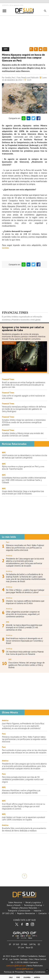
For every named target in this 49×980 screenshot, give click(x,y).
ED (39, 944)
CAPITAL (33, 944)
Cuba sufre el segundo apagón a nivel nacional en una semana (24, 397)
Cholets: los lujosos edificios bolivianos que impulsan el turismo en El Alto (25, 602)
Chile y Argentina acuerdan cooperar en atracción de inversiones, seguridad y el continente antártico (23, 614)
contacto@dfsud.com (16, 965)
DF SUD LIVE (8, 913)
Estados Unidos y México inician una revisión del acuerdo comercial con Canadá (23, 434)
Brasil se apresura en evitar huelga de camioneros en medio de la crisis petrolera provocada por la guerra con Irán (24, 385)
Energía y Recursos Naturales (24, 908)
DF (10, 944)
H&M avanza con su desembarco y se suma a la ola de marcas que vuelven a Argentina (24, 456)
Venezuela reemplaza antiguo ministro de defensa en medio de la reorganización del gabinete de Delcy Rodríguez (24, 409)
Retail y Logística (33, 902)
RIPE (4, 453)
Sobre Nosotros (15, 902)
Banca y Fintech (14, 905)
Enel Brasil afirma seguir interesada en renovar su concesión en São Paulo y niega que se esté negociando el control (24, 806)
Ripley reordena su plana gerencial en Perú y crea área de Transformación (23, 468)
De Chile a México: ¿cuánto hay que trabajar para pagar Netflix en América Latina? (25, 591)
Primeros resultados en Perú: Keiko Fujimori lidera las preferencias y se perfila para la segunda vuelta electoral (25, 548)
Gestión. (6, 248)
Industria (37, 911)
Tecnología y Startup (33, 905)
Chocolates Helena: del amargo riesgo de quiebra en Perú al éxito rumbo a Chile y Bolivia (26, 665)
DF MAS (24, 944)
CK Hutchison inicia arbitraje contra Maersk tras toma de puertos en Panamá (25, 653)
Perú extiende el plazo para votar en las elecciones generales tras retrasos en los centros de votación (24, 751)
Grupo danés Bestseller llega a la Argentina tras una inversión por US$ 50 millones (23, 492)
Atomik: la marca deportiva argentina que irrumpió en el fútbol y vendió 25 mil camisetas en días (24, 627)
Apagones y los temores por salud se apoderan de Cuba (23, 329)
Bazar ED (29, 948)
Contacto (43, 913)
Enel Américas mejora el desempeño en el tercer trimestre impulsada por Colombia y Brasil (24, 641)
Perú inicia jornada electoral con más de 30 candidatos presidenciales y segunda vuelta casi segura (23, 779)
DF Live (21, 948)
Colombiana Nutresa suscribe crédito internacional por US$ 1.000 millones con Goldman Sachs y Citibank (24, 480)
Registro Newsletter (26, 913)
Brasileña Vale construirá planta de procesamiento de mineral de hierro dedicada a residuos (24, 829)
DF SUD (16, 944)
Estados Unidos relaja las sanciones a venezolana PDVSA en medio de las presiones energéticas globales (24, 422)
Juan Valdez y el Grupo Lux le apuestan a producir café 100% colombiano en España (24, 818)
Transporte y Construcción (19, 911)
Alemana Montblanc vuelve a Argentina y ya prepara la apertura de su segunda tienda (21, 791)
